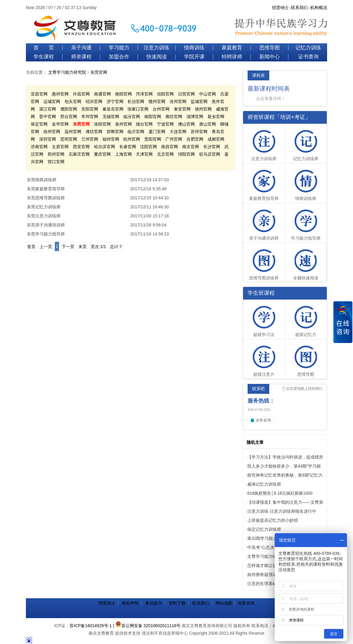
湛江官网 (48, 109)
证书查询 (308, 57)
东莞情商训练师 (42, 180)
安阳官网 (90, 109)
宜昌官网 (39, 94)
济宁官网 (115, 101)
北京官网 (165, 154)
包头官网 (73, 101)
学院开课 (194, 57)
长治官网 (136, 101)
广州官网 (174, 139)
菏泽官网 (144, 94)
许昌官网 (81, 94)
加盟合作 (119, 57)
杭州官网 (132, 139)
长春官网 (128, 147)
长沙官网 (212, 147)
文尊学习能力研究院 (67, 72)
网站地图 (224, 603)
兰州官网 (90, 139)
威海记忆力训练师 (264, 484)
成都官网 (216, 139)
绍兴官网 (94, 101)
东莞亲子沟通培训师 (46, 225)
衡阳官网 (123, 94)
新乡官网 (216, 117)
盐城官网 (199, 101)
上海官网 (123, 154)
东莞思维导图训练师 (46, 198)
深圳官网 (48, 139)
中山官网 (208, 94)
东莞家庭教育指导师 (46, 189)
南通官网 (102, 94)
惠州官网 (60, 94)
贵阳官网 (153, 139)
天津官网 (144, 154)
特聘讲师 (232, 57)
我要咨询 (246, 603)
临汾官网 (132, 117)
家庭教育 (232, 48)
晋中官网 (48, 117)
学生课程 (44, 57)
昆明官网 (69, 139)
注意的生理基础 (262, 583)
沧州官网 (178, 101)
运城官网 (52, 101)
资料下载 (177, 603)
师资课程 (81, 57)
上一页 (46, 247)
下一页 (68, 247)
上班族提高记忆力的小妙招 (273, 520)
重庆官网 (102, 154)
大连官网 (178, 132)
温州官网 (73, 132)
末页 (83, 247)
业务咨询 (263, 420)
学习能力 (119, 48)
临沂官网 (136, 132)
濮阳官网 (69, 109)
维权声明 (130, 603)
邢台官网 (69, 117)
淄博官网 (195, 117)
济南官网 (39, 147)
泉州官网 (123, 124)
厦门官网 (157, 132)
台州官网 (161, 109)
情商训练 (194, 48)
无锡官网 (111, 117)
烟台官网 (144, 124)
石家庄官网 (79, 154)
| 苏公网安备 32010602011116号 (147, 626)
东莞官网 (99, 72)
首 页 (44, 48)
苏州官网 (199, 132)
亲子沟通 (81, 48)
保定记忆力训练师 (264, 529)
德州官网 (203, 109)
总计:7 (116, 247)
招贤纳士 (280, 8)
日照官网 (186, 94)
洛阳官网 (102, 124)
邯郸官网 (115, 132)
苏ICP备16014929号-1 (91, 626)
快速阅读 (157, 57)
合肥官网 (195, 139)
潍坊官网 (94, 132)
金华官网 (60, 124)
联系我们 (299, 8)
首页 (31, 247)
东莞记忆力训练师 (44, 207)
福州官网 (111, 139)
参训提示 (154, 603)
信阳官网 (165, 94)
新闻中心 (270, 57)
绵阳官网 (186, 154)
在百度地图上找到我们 (304, 389)
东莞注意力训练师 (44, 216)
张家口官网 (138, 109)
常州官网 (90, 117)
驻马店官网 (210, 154)
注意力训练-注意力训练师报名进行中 (282, 511)
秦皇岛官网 (113, 109)
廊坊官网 (174, 117)
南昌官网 (170, 147)
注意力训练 (156, 48)
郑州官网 (56, 154)
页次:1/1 (98, 247)
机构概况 (319, 8)
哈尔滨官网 (105, 147)
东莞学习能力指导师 (46, 234)
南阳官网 (153, 117)
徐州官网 (52, 132)
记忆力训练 (308, 48)
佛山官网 (186, 124)
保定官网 (39, 124)
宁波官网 (165, 124)
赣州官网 (157, 101)
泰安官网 (182, 109)
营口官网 (56, 162)
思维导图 (270, 48)
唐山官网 (208, 124)
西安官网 (81, 147)
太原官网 (60, 147)
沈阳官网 (148, 147)
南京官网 (191, 147)
